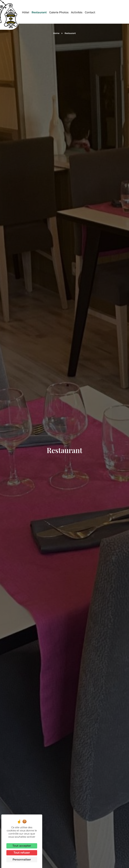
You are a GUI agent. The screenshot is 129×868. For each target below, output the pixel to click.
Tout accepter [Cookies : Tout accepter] (22, 846)
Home (56, 33)
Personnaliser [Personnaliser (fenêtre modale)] (22, 860)
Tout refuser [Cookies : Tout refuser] (22, 853)
